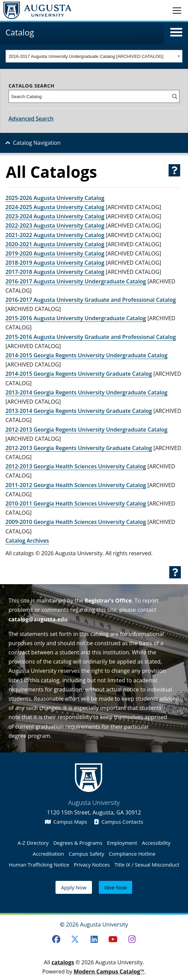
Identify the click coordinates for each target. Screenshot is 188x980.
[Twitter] (75, 939)
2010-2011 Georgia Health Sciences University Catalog (76, 503)
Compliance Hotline (132, 854)
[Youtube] (113, 939)
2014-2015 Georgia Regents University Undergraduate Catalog (87, 355)
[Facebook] (56, 939)
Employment (122, 843)
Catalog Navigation (37, 143)
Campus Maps (66, 822)
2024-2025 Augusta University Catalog (55, 207)
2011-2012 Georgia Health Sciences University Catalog (76, 485)
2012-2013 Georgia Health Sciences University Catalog (76, 466)
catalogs (63, 962)
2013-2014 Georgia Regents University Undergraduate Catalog (87, 392)
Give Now (115, 887)
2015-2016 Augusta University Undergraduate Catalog (76, 318)
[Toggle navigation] (177, 10)
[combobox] (94, 56)
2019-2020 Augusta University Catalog (55, 253)
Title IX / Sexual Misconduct (147, 865)
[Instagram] (132, 939)
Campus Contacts (119, 822)
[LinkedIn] (94, 939)
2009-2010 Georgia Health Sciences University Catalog (76, 522)
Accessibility (156, 843)
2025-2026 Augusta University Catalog (55, 198)
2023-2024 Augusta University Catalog (55, 216)
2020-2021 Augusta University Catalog (55, 244)
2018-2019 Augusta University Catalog (55, 263)
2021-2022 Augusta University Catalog (55, 235)
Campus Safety (87, 854)
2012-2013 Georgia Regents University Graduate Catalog (79, 448)
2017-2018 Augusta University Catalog (55, 272)
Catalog (20, 32)
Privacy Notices (92, 865)
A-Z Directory (33, 843)
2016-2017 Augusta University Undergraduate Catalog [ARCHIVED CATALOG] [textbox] (86, 56)
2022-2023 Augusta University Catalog (55, 225)
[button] (176, 32)
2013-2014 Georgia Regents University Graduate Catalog (79, 411)
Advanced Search (31, 119)
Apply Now (74, 887)
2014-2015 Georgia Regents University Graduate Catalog (79, 374)
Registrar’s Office (108, 601)
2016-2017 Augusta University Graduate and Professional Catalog (91, 300)
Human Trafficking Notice (39, 865)
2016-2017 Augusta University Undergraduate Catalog (76, 281)
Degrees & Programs (78, 843)
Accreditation (48, 854)
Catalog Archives (27, 541)
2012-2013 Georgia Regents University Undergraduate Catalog (87, 430)
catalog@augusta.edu (38, 619)
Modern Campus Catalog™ (109, 971)
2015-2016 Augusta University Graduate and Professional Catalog (91, 337)
